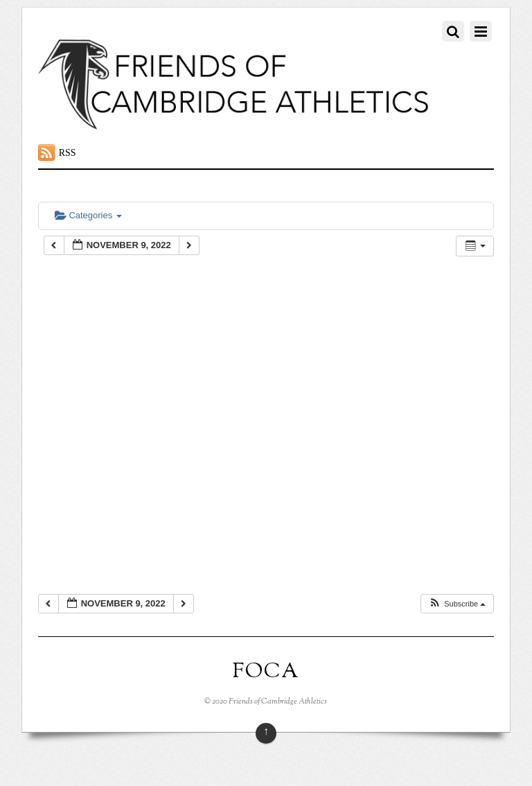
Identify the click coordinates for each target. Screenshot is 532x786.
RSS (68, 153)
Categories (88, 215)
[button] (457, 604)
